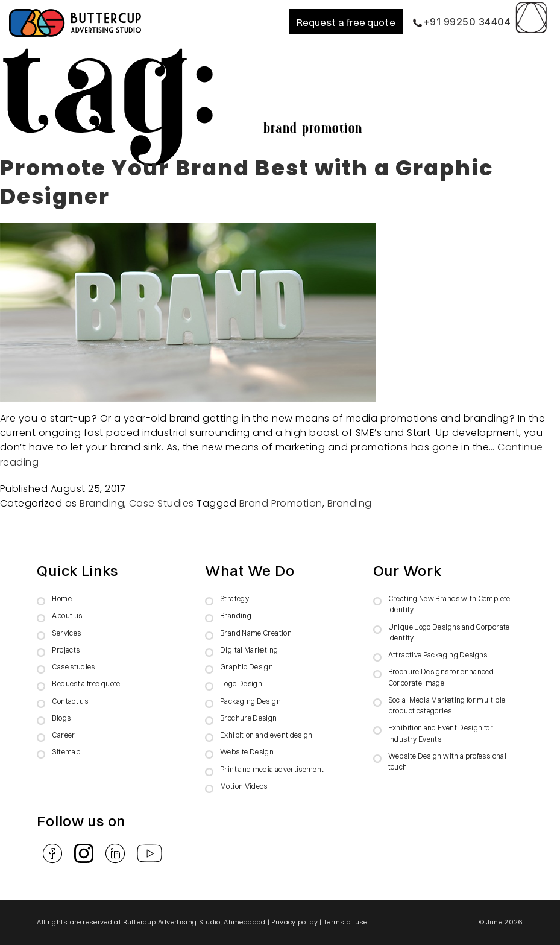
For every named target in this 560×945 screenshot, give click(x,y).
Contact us (70, 701)
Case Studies (162, 503)
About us (67, 615)
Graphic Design (247, 667)
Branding (102, 503)
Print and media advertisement (272, 769)
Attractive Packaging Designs (438, 655)
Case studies (73, 667)
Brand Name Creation (256, 633)
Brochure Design (248, 718)
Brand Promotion (281, 503)
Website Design (247, 752)
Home (61, 599)
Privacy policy (294, 922)
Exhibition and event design (266, 735)
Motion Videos (244, 786)
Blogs (61, 718)
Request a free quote (346, 22)
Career (63, 735)
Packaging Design (250, 701)
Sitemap (66, 752)
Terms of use (346, 922)
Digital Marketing (249, 650)
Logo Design (241, 684)
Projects (66, 650)
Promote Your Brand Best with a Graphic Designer (247, 182)
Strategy (234, 599)
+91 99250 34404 (461, 22)
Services (66, 633)
